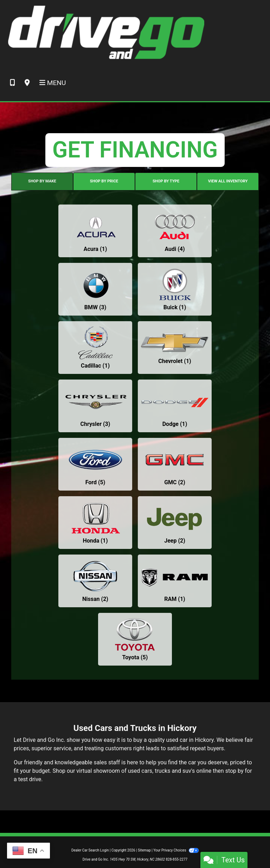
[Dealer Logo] (106, 32)
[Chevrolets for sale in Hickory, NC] (175, 348)
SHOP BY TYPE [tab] (166, 181)
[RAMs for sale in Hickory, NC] (175, 581)
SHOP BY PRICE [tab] (104, 181)
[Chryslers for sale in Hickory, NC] (95, 406)
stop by (234, 771)
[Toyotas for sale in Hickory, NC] (135, 639)
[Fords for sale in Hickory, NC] (95, 464)
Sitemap (144, 850)
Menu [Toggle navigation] (53, 83)
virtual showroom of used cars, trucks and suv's (136, 771)
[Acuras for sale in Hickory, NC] (95, 231)
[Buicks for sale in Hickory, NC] (175, 289)
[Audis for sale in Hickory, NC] (175, 231)
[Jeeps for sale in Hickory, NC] (175, 523)
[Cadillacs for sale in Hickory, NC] (95, 348)
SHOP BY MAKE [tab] (42, 181)
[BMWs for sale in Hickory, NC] (95, 289)
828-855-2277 (176, 859)
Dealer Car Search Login (90, 850)
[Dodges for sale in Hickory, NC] (175, 406)
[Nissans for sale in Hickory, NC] (95, 581)
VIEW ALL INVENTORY (228, 181)
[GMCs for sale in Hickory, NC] (175, 464)
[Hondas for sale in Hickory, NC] (95, 523)
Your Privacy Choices (176, 850)
